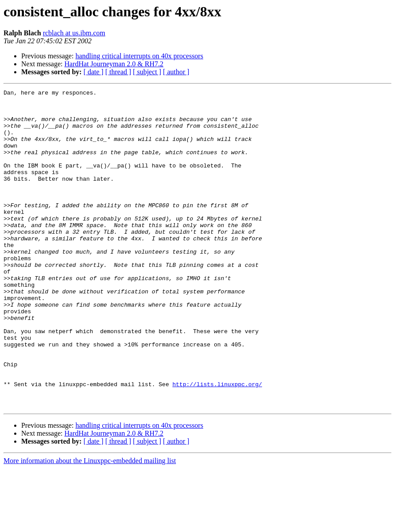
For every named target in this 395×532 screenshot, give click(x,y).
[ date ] (93, 72)
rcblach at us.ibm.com (74, 33)
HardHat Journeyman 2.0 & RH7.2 (114, 64)
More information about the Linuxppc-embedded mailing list (90, 524)
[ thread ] (118, 72)
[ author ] (176, 72)
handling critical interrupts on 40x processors (139, 56)
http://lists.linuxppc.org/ (217, 444)
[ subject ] (147, 72)
